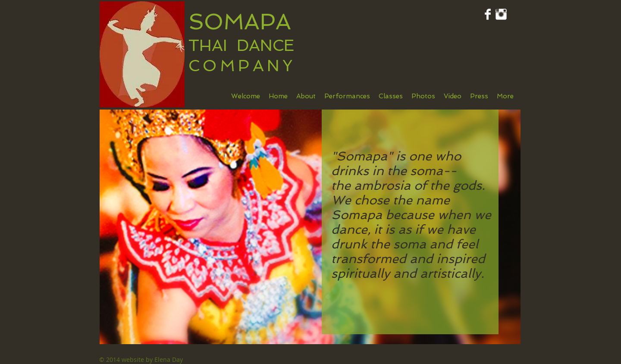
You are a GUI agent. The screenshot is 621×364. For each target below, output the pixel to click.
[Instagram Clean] (501, 14)
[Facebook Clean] (488, 14)
